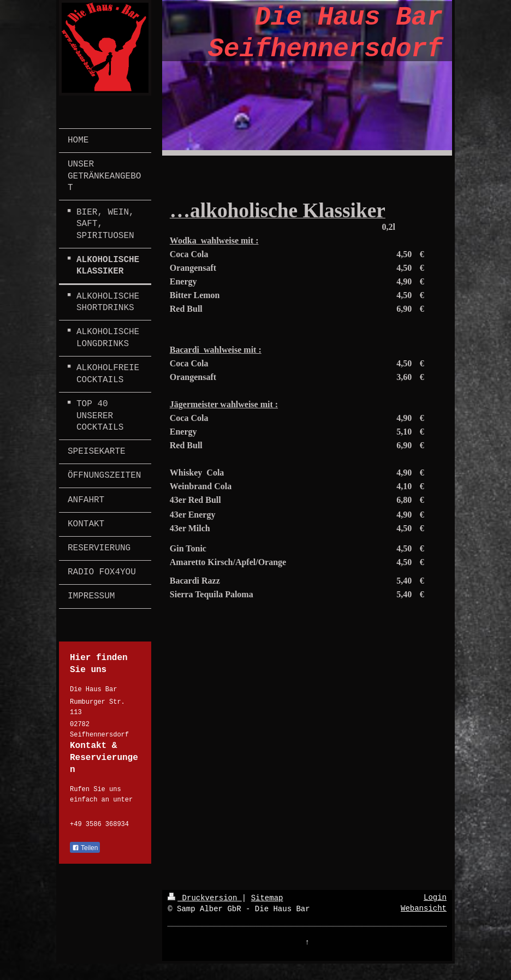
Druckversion (205, 898)
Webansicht (424, 908)
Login (435, 898)
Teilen (85, 848)
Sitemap (267, 898)
